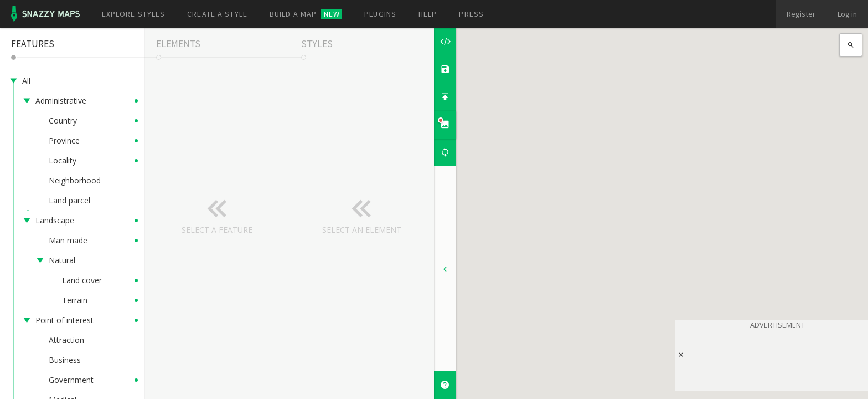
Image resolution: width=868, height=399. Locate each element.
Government (71, 380)
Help (428, 14)
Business (65, 360)
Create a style (217, 14)
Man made (68, 240)
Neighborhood (75, 180)
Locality (63, 160)
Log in (847, 14)
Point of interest (64, 320)
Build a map (306, 14)
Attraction (66, 340)
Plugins (380, 14)
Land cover (82, 280)
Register (801, 14)
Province (64, 140)
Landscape (55, 220)
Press (471, 14)
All (26, 81)
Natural (62, 260)
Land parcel (69, 200)
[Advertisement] (777, 358)
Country (63, 121)
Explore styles (134, 14)
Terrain (75, 300)
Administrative (61, 101)
